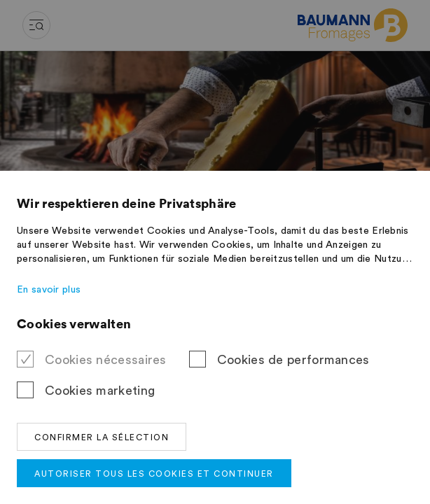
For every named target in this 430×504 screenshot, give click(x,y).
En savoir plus (49, 290)
